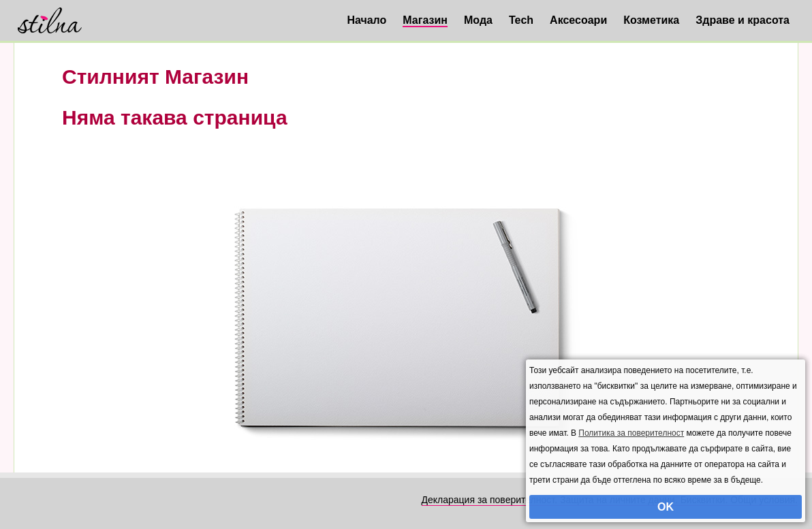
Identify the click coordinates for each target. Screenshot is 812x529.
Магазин (425, 20)
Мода (478, 20)
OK (666, 507)
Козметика (651, 20)
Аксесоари (578, 20)
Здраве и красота (743, 20)
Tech (521, 20)
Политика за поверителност (631, 433)
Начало (366, 20)
